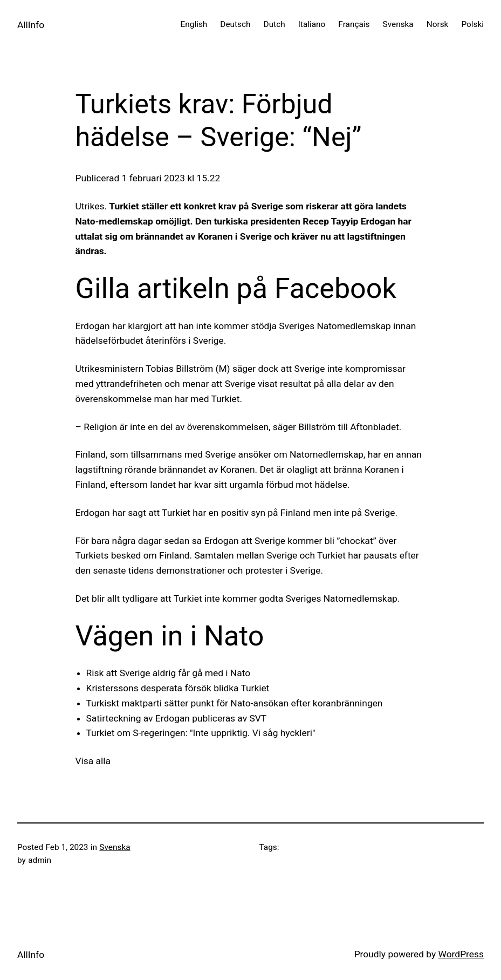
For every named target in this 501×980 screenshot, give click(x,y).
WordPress (461, 954)
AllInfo (31, 25)
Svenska (115, 847)
